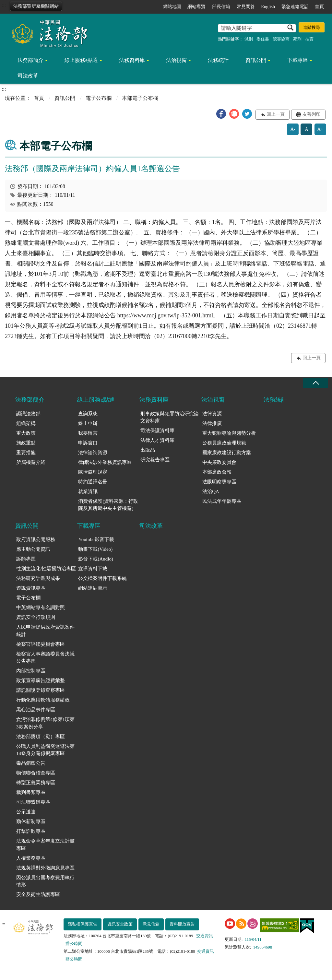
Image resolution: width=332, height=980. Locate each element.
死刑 (297, 39)
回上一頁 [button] (276, 114)
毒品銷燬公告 (31, 763)
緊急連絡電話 (295, 7)
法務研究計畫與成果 (38, 578)
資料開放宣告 (182, 924)
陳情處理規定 (93, 472)
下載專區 (298, 60)
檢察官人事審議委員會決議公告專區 (45, 658)
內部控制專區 (31, 671)
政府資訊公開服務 (36, 539)
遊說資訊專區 (31, 588)
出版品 (148, 450)
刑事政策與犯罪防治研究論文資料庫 (170, 417)
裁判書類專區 (31, 792)
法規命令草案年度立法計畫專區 (45, 845)
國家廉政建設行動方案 (227, 453)
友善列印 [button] (312, 114)
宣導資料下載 (93, 569)
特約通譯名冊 (93, 482)
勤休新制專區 (31, 821)
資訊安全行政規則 (36, 617)
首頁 (319, 7)
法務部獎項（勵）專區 (41, 737)
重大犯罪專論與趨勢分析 (229, 433)
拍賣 (309, 39)
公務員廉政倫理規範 (224, 443)
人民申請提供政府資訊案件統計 (45, 631)
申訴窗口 (88, 443)
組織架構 (26, 423)
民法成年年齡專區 (222, 501)
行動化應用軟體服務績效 (43, 700)
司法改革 (28, 76)
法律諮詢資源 (93, 453)
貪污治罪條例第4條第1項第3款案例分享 (45, 723)
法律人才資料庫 (157, 440)
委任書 (263, 39)
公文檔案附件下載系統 (102, 578)
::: (4, 5)
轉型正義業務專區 (36, 783)
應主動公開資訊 (33, 549)
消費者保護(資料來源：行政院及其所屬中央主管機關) (108, 505)
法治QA (211, 491)
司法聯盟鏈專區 (33, 802)
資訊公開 (256, 60)
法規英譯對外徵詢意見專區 (45, 868)
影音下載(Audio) (96, 559)
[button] (221, 114)
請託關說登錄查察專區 (41, 690)
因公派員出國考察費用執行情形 (45, 881)
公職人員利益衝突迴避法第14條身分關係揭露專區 (45, 750)
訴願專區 (26, 559)
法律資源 (212, 414)
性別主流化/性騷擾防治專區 (46, 569)
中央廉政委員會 (219, 462)
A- (293, 129)
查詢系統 (88, 414)
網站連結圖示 (93, 588)
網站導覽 (196, 7)
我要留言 (88, 433)
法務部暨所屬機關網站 (36, 6)
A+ (320, 129)
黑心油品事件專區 (36, 710)
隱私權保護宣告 (83, 924)
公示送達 (26, 812)
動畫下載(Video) (95, 549)
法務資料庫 (132, 60)
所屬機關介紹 (31, 462)
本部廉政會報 (217, 472)
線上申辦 (88, 423)
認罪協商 (281, 39)
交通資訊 (205, 936)
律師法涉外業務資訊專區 (105, 462)
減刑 (249, 39)
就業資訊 (88, 491)
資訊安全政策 (120, 924)
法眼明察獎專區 (219, 482)
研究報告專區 (155, 460)
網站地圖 (172, 7)
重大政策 (26, 433)
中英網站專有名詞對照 (41, 608)
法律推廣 (212, 423)
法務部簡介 (30, 60)
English (268, 7)
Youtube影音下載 (96, 539)
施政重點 (26, 443)
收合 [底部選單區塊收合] (315, 383)
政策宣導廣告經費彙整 (41, 680)
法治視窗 (176, 60)
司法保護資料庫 (157, 431)
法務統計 (218, 60)
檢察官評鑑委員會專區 (41, 644)
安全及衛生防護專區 (38, 894)
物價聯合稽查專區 (36, 773)
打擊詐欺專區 (31, 831)
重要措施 (26, 453)
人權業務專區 (31, 858)
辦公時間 (74, 944)
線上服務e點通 (81, 60)
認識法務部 (28, 414)
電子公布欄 (99, 98)
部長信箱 (221, 7)
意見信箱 (151, 924)
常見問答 (246, 7)
